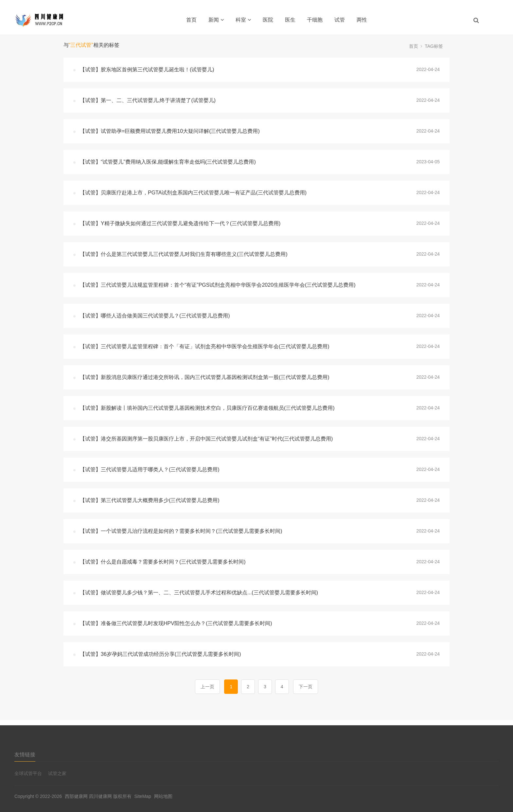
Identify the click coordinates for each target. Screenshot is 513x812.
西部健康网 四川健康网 (88, 796)
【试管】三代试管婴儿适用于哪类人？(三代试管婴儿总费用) (150, 469)
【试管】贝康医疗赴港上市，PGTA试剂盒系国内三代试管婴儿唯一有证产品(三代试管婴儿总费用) (193, 193)
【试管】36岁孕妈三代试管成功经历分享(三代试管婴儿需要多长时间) (160, 654)
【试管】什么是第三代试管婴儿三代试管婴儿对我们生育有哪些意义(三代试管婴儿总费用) (184, 254)
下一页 (306, 687)
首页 (191, 20)
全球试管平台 (28, 773)
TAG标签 (434, 46)
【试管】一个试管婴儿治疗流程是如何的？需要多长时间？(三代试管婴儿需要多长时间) (181, 531)
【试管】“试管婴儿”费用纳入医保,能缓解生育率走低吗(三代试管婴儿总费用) (168, 162)
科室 (243, 20)
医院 (268, 20)
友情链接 (25, 755)
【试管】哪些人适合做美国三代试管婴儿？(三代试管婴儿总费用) (155, 316)
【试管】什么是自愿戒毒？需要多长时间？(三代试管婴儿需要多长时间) (163, 562)
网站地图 (163, 796)
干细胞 (315, 20)
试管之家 (57, 773)
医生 (290, 20)
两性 (362, 20)
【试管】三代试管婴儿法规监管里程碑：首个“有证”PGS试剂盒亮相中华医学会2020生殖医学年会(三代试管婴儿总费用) (218, 285)
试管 (340, 20)
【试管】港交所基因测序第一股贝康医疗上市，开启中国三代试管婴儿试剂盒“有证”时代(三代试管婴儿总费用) (206, 439)
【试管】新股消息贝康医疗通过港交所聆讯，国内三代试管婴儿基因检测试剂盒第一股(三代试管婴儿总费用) (205, 377)
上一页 (207, 687)
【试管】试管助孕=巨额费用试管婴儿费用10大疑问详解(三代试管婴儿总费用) (170, 131)
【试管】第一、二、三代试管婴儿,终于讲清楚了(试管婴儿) (148, 100)
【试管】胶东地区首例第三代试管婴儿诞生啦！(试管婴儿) (147, 70)
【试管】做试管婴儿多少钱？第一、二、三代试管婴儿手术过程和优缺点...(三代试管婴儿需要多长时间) (199, 593)
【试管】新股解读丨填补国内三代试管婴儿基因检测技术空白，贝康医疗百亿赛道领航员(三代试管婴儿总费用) (207, 408)
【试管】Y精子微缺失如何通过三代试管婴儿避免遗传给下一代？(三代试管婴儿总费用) (180, 223)
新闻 (216, 20)
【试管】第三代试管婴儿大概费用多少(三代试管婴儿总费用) (150, 500)
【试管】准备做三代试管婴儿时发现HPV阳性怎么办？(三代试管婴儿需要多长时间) (176, 623)
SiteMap (143, 796)
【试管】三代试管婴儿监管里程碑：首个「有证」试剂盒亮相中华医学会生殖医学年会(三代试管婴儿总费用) (205, 346)
